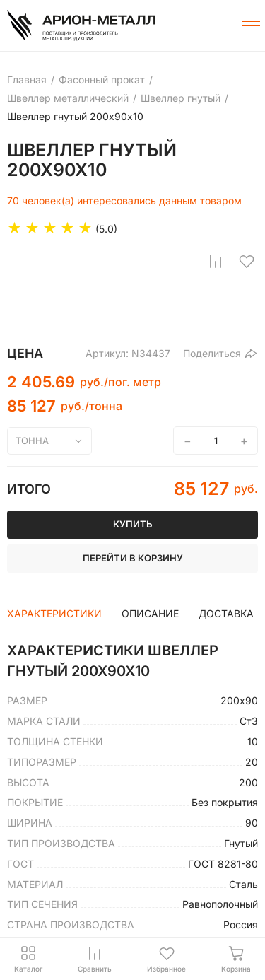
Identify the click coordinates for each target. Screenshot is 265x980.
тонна (32, 441)
